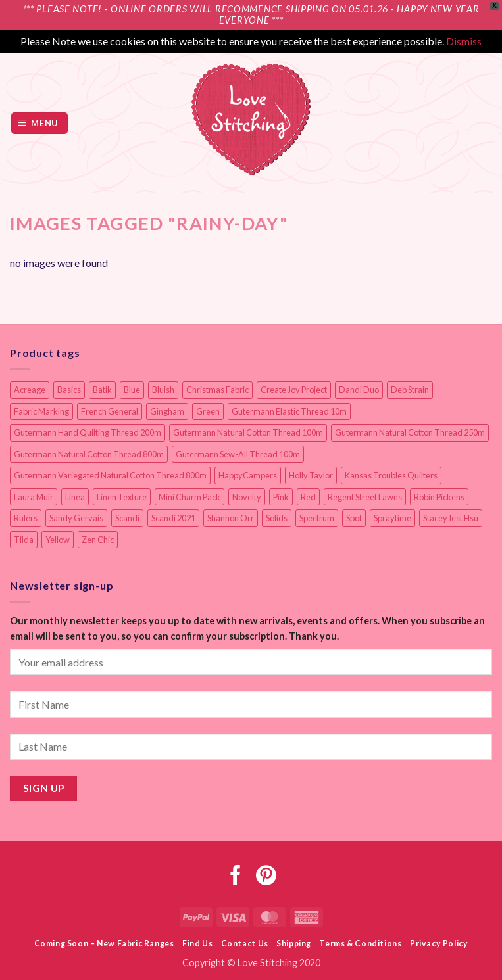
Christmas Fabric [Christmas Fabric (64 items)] (217, 390)
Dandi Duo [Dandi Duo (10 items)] (359, 390)
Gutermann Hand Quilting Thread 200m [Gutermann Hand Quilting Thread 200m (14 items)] (88, 432)
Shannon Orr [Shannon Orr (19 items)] (231, 518)
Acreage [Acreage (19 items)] (30, 390)
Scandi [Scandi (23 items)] (127, 518)
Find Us (197, 944)
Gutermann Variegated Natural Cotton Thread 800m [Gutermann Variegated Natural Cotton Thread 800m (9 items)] (110, 475)
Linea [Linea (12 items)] (75, 497)
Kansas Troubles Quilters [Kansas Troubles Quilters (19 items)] (391, 475)
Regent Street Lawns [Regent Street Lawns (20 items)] (365, 497)
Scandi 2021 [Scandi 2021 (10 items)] (173, 518)
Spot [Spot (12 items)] (354, 518)
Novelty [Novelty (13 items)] (247, 497)
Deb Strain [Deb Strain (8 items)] (410, 390)
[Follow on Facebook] (236, 877)
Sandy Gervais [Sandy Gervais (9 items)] (76, 518)
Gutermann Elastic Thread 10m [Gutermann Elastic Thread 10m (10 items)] (289, 411)
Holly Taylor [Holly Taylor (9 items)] (311, 475)
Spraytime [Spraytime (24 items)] (392, 518)
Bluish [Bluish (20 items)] (163, 390)
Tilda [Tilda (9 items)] (24, 540)
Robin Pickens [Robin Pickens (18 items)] (439, 497)
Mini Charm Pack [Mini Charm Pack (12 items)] (189, 497)
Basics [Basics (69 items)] (69, 390)
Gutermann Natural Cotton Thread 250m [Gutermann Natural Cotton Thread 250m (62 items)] (410, 432)
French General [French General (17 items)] (110, 411)
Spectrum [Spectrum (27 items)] (317, 518)
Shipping (294, 944)
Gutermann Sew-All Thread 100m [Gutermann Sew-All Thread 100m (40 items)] (238, 454)
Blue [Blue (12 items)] (132, 390)
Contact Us (245, 944)
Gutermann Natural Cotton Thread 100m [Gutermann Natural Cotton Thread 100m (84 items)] (248, 432)
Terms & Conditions (360, 944)
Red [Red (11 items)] (308, 497)
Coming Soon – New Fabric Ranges (104, 944)
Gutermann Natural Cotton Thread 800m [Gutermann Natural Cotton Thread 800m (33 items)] (89, 454)
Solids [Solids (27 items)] (277, 518)
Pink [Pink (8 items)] (281, 497)
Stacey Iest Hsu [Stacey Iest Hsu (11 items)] (451, 518)
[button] (40, 123)
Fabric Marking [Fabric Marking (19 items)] (41, 411)
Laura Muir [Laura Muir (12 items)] (34, 497)
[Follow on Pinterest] (266, 877)
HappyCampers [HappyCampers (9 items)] (248, 475)
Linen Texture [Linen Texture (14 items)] (122, 497)
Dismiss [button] (464, 41)
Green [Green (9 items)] (208, 411)
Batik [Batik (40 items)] (102, 390)
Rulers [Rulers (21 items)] (26, 518)
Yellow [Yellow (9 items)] (58, 540)
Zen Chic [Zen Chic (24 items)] (98, 540)
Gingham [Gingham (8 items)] (167, 411)
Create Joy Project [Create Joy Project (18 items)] (294, 390)
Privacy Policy (439, 944)
